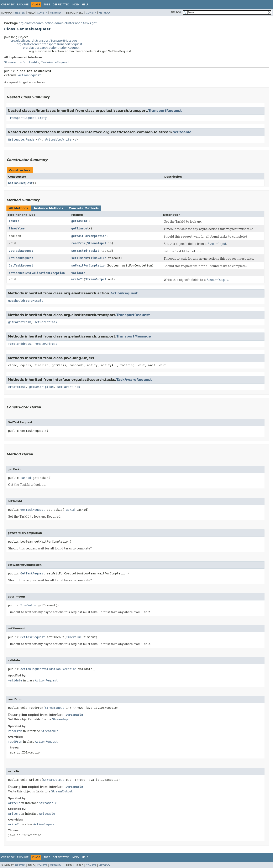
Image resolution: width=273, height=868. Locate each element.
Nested (20, 13)
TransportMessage (134, 336)
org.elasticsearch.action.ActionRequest (51, 48)
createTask (17, 387)
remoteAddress (20, 344)
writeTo (77, 279)
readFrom (78, 243)
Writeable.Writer (59, 139)
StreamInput (97, 243)
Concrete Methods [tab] (84, 208)
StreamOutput (96, 279)
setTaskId (79, 251)
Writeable (31, 62)
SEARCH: (176, 12)
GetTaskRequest (20, 183)
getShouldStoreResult (26, 301)
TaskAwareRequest (55, 62)
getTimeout (80, 228)
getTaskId (79, 221)
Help (85, 5)
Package (23, 5)
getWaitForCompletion (89, 236)
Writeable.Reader (22, 139)
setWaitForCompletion (89, 265)
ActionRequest (30, 75)
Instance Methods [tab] (48, 208)
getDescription (41, 387)
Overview (8, 5)
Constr (42, 13)
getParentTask (20, 322)
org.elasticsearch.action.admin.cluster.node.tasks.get (58, 23)
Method (55, 13)
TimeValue (17, 228)
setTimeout (80, 258)
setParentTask (46, 322)
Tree (47, 5)
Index (76, 5)
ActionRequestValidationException (37, 273)
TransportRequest (165, 111)
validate (78, 273)
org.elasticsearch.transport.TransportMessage (44, 41)
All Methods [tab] (19, 208)
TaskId (14, 221)
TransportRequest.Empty (27, 118)
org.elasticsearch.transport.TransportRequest (49, 44)
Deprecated (61, 5)
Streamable (13, 62)
